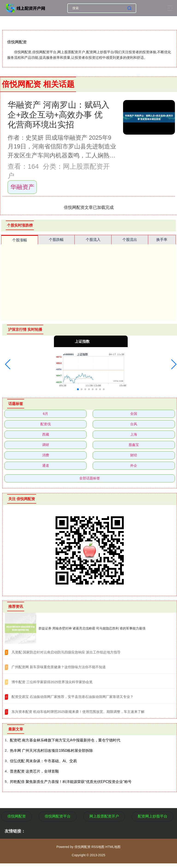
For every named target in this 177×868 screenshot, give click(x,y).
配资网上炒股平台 (153, 816)
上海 (134, 434)
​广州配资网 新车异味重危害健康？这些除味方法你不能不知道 (59, 667)
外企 (134, 465)
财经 (134, 455)
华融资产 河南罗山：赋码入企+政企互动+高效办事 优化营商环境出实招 (59, 115)
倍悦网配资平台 (58, 816)
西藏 (46, 434)
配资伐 (46, 424)
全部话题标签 (90, 478)
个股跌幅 (56, 240)
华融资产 (22, 187)
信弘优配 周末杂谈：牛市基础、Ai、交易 (43, 761)
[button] (8, 364)
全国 (134, 414)
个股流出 (130, 240)
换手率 (162, 240)
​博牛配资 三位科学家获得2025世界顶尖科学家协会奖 (52, 682)
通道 (46, 465)
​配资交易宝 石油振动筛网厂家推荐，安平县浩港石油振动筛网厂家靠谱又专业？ (72, 697)
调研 (46, 445)
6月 (46, 414)
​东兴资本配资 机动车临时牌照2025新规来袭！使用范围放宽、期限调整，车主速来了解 (78, 712)
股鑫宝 (134, 445)
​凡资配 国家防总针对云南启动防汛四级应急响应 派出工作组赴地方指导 (66, 652)
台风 (134, 424)
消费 (46, 455)
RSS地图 (98, 847)
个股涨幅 (20, 240)
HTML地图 (113, 847)
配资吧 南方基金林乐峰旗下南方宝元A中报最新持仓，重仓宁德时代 (65, 740)
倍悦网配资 (17, 816)
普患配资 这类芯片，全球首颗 (34, 771)
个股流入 (93, 240)
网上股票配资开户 (104, 816)
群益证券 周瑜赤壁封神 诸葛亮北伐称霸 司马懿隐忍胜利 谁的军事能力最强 (92, 628)
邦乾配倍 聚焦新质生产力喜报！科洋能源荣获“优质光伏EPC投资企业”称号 (71, 782)
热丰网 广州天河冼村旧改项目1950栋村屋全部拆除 (51, 751)
